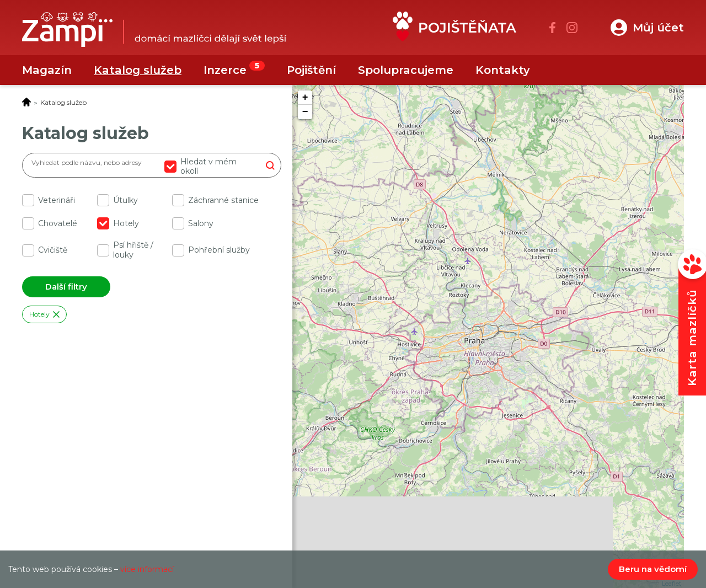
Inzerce (225, 70)
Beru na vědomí (653, 569)
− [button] (305, 112)
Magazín (47, 70)
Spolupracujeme (406, 70)
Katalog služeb (138, 70)
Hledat (270, 165)
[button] (647, 28)
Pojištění (311, 70)
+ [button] (305, 98)
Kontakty (503, 70)
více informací (147, 569)
